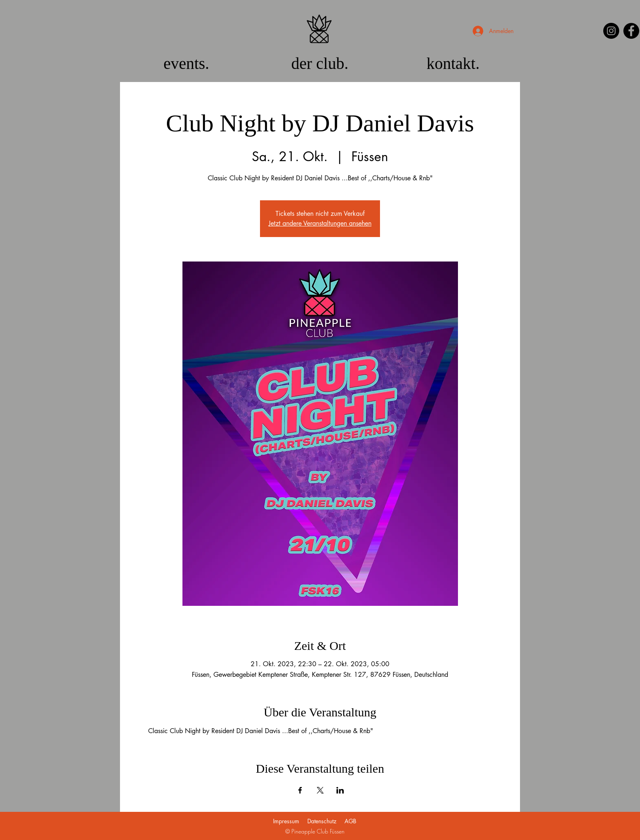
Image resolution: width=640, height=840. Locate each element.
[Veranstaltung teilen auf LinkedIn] (340, 790)
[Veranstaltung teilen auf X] (320, 790)
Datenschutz (322, 821)
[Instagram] (611, 31)
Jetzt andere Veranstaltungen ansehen (320, 223)
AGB (350, 821)
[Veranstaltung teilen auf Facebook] (300, 790)
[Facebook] (631, 31)
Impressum (286, 821)
